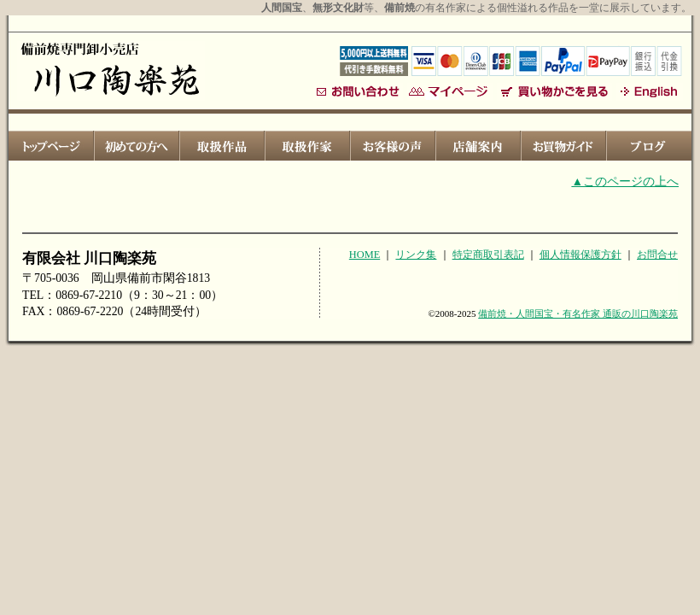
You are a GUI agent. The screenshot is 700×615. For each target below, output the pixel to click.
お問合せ (657, 255)
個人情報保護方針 (580, 255)
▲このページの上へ (625, 182)
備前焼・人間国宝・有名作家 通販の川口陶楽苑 (578, 313)
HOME (365, 255)
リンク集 (416, 255)
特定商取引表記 (488, 255)
